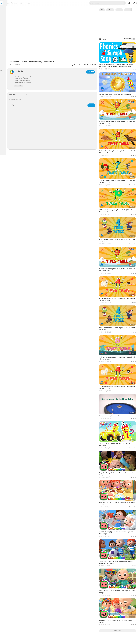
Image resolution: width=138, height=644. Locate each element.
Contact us (6, 64)
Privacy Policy (6, 62)
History (45, 3)
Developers (13, 64)
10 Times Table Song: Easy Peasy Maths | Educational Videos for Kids (119, 193)
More (52, 3)
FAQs (4, 60)
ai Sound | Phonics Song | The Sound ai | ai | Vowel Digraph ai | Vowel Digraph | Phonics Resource (120, 63)
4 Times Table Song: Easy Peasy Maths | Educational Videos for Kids (119, 271)
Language (5, 67)
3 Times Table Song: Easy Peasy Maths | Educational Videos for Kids (119, 141)
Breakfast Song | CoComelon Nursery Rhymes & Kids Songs (118, 452)
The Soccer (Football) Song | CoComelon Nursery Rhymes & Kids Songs (119, 504)
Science (38, 3)
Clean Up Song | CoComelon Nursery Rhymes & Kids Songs (118, 530)
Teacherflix (39, 63)
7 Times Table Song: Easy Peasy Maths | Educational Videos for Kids (119, 167)
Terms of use (10, 60)
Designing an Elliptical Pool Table (117, 375)
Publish (97, 97)
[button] (135, 3)
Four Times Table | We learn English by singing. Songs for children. (118, 219)
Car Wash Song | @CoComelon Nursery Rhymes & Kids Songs (119, 478)
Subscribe (96, 64)
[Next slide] (133, 10)
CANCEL (89, 97)
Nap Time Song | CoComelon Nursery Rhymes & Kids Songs (118, 426)
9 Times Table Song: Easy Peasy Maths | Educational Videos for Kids (119, 115)
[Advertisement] (121, 24)
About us (14, 62)
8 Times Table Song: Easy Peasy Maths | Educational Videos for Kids (119, 323)
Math (31, 3)
